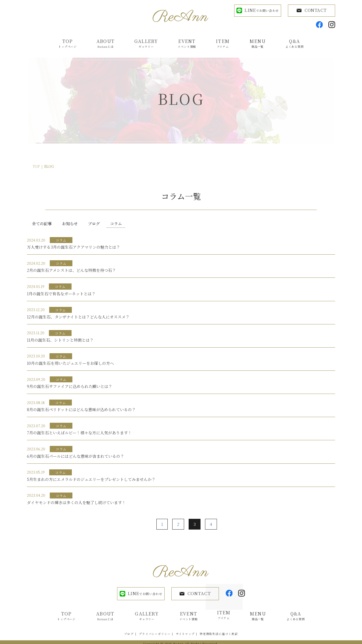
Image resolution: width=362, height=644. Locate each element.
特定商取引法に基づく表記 (219, 631)
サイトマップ (185, 631)
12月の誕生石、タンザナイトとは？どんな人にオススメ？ (78, 317)
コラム (116, 224)
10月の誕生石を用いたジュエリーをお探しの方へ (70, 363)
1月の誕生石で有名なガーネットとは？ (61, 294)
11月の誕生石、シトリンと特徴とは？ (60, 340)
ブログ (94, 224)
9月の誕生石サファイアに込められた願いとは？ (70, 387)
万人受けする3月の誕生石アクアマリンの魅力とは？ (74, 248)
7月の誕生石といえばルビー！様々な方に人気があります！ (79, 433)
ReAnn (179, 640)
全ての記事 (42, 224)
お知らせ (70, 224)
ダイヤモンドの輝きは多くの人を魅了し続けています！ (76, 503)
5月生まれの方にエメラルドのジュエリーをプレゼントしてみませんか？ (91, 480)
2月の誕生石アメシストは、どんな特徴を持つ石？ (71, 271)
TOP (36, 167)
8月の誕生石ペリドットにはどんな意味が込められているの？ (81, 410)
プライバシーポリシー (155, 631)
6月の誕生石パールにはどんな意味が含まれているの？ (76, 456)
